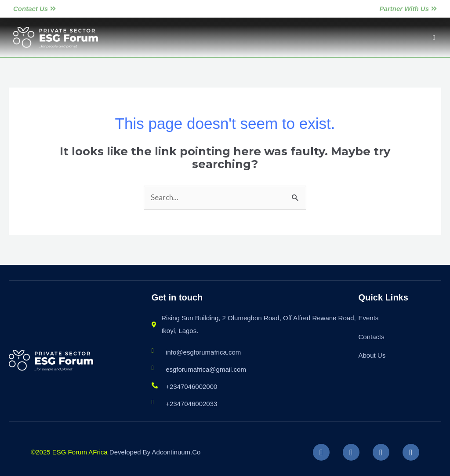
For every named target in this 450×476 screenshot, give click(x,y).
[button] (434, 38)
